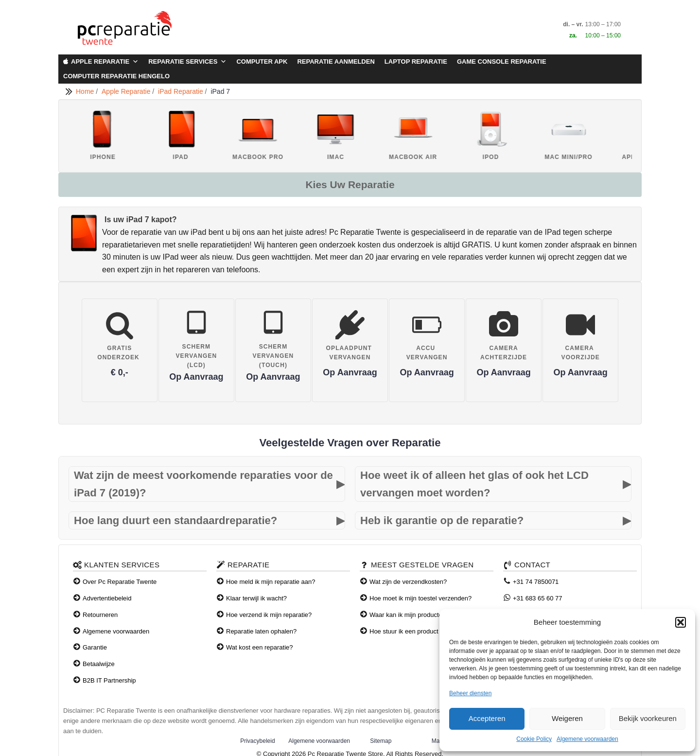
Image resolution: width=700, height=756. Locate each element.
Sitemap (381, 741)
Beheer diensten (470, 693)
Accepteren (487, 718)
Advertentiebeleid (107, 598)
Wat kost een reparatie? (260, 647)
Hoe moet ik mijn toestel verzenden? (420, 598)
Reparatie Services (187, 62)
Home (86, 91)
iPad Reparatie (182, 91)
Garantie (95, 647)
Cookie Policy (534, 739)
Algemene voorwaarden (587, 739)
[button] (681, 622)
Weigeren (567, 718)
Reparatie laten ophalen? (261, 631)
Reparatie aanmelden (336, 62)
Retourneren (100, 615)
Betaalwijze (99, 664)
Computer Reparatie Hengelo (116, 76)
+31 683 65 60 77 (538, 598)
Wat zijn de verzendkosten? (408, 582)
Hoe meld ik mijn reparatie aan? (271, 582)
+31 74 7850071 (536, 582)
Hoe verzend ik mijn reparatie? (269, 615)
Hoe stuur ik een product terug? (414, 631)
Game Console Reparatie (502, 62)
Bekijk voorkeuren (648, 718)
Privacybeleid (257, 741)
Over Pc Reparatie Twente (120, 582)
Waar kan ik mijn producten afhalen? (421, 615)
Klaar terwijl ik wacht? (256, 598)
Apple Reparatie (105, 62)
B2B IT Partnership (109, 680)
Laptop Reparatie (416, 62)
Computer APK (262, 62)
